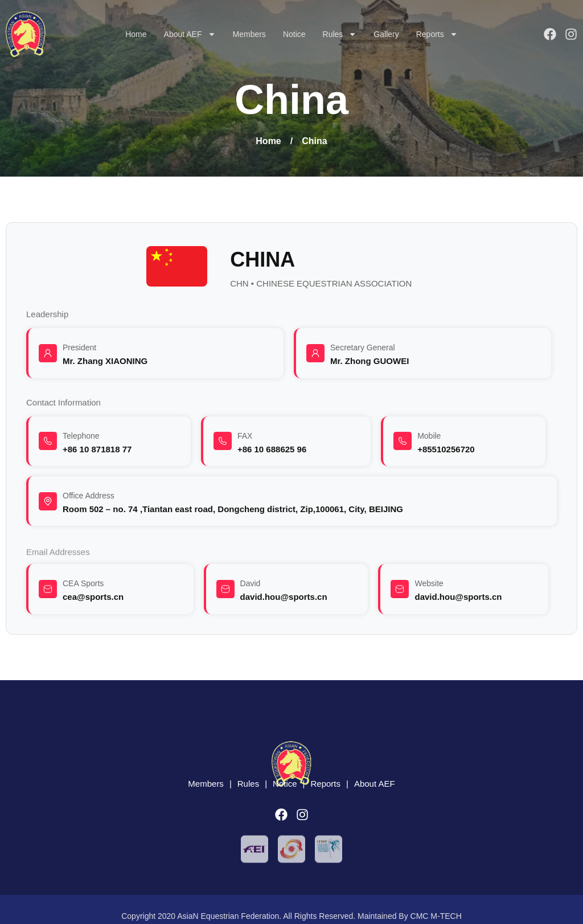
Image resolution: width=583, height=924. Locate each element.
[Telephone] (48, 441)
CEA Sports (83, 583)
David (251, 583)
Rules (340, 34)
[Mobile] (403, 441)
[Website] (400, 589)
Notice (294, 34)
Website (429, 583)
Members (249, 34)
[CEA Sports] (48, 589)
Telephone (81, 436)
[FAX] (223, 441)
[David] (225, 589)
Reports (437, 34)
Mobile (429, 436)
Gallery (386, 34)
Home (136, 34)
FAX (245, 436)
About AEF (190, 34)
